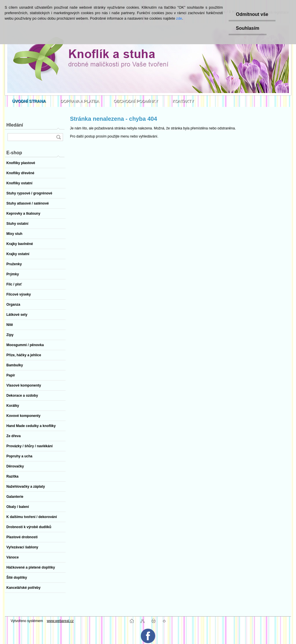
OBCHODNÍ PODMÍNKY (136, 101)
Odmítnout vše (252, 14)
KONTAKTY (183, 101)
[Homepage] (29, 101)
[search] (58, 137)
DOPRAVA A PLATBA (80, 101)
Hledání (15, 125)
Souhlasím (248, 28)
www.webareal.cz (60, 621)
